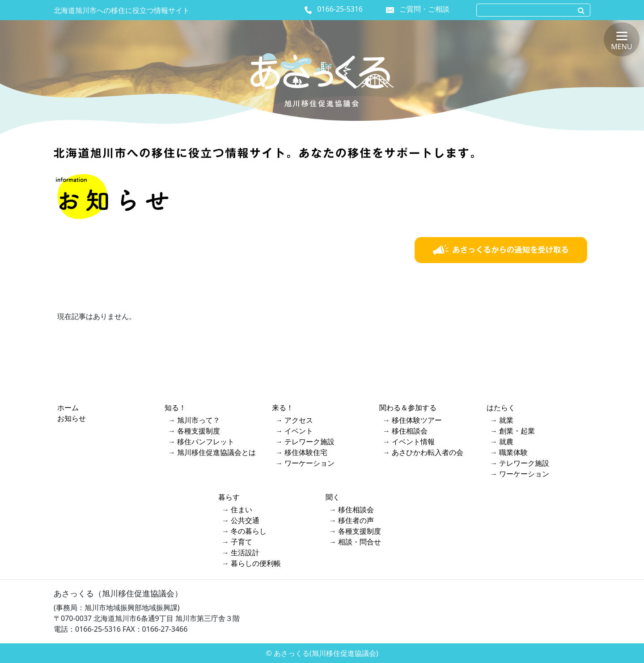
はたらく (501, 408)
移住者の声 (356, 520)
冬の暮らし (249, 531)
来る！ (283, 408)
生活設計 (245, 552)
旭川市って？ (199, 420)
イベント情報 (413, 442)
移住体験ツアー (417, 420)
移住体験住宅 (306, 452)
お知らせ (72, 418)
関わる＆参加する (408, 408)
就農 (506, 442)
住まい (241, 510)
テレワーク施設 (309, 442)
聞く (333, 497)
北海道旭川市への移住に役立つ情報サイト (122, 10)
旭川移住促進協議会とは (216, 452)
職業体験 (513, 452)
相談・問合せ (360, 542)
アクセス (299, 420)
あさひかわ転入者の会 (428, 452)
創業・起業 (517, 431)
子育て (241, 542)
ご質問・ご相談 (424, 9)
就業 (506, 420)
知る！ (175, 408)
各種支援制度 (199, 431)
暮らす (229, 497)
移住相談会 (410, 431)
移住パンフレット (206, 442)
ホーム (68, 408)
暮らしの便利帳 (256, 563)
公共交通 (245, 520)
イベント (299, 431)
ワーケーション (309, 463)
